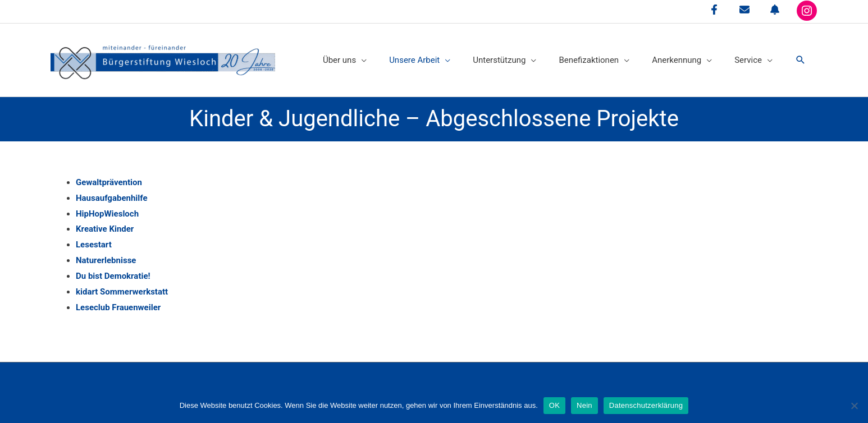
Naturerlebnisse (106, 260)
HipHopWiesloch (107, 214)
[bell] (775, 10)
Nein (584, 405)
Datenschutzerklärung (646, 405)
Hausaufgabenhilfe (112, 198)
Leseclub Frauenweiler (118, 307)
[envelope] (744, 10)
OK (554, 405)
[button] (801, 60)
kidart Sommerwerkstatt (122, 292)
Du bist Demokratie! (113, 276)
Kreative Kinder (105, 229)
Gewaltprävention (109, 182)
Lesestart (94, 245)
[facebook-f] (714, 10)
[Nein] (854, 406)
